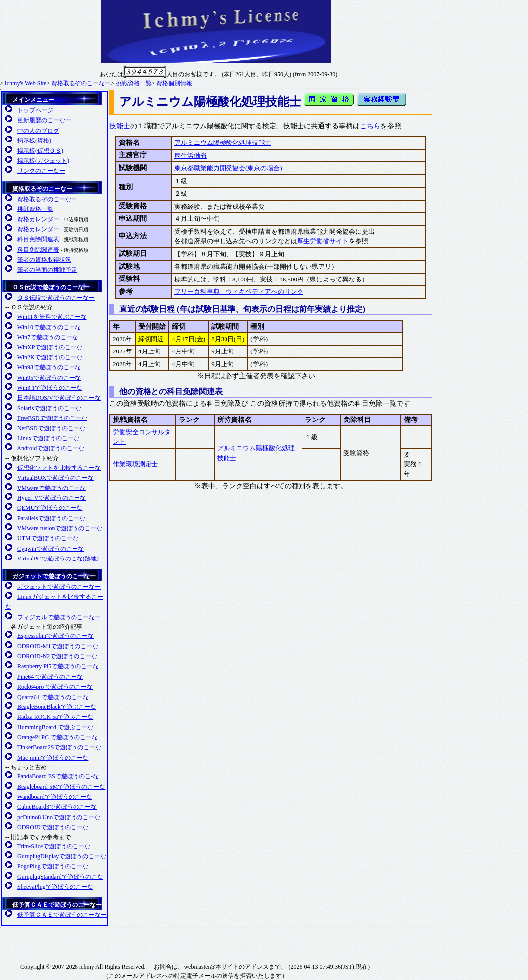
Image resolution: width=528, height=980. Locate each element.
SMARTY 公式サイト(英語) (365, 936)
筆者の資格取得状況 (44, 260)
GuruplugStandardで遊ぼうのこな (60, 877)
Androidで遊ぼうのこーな (51, 448)
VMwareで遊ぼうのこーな (52, 488)
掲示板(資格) (34, 140)
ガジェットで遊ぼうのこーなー (54, 576)
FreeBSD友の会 (125, 944)
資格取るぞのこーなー (81, 83)
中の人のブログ (38, 131)
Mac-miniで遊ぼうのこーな (53, 758)
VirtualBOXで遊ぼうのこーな (56, 478)
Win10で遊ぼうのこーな (49, 327)
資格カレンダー (38, 219)
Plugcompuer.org (41, 944)
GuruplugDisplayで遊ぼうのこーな (62, 856)
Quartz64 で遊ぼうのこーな (53, 697)
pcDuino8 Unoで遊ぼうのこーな (59, 817)
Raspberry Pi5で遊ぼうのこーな (58, 666)
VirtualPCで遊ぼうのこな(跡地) (58, 559)
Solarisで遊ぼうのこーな (49, 408)
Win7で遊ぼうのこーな (48, 337)
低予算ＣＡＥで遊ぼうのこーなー (57, 905)
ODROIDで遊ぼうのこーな (53, 827)
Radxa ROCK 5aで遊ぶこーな (55, 717)
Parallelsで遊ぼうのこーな (51, 518)
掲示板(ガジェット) (43, 161)
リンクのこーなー (41, 171)
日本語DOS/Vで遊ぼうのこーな (59, 398)
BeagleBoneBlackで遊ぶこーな (57, 707)
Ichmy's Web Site (26, 83)
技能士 (120, 126)
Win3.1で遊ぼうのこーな (50, 388)
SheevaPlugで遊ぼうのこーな (55, 887)
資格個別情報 (174, 83)
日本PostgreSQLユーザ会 (407, 944)
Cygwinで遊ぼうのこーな (51, 549)
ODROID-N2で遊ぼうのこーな (57, 656)
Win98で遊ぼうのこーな (49, 367)
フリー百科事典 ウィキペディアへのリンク (239, 292)
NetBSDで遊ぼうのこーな (51, 428)
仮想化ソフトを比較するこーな (59, 468)
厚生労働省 (190, 156)
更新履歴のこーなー (44, 120)
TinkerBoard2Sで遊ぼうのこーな (60, 747)
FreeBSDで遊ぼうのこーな (52, 418)
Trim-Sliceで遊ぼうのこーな (54, 846)
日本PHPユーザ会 (320, 936)
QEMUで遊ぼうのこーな (50, 508)
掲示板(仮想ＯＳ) (40, 151)
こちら (370, 126)
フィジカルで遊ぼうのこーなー (59, 617)
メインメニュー (33, 100)
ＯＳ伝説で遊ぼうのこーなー (51, 287)
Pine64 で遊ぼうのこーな (50, 677)
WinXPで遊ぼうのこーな (50, 347)
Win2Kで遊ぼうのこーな (50, 357)
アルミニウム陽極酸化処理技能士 (223, 143)
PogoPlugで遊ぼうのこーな (53, 866)
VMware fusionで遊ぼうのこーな (60, 528)
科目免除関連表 (38, 239)
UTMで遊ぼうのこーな (48, 538)
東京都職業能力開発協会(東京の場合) (228, 168)
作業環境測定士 (135, 464)
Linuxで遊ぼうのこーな (48, 438)
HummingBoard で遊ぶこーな (55, 727)
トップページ (35, 110)
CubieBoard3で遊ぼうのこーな (57, 807)
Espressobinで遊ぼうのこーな (56, 636)
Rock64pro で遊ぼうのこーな (55, 687)
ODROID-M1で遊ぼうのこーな (58, 646)
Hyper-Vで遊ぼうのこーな (52, 498)
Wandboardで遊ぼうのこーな (55, 797)
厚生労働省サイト (323, 241)
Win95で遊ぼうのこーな (49, 378)
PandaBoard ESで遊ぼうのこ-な (58, 776)
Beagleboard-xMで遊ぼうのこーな (61, 787)
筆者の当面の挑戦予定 (47, 270)
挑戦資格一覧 (134, 83)
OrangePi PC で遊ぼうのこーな (58, 737)
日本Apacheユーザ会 (233, 936)
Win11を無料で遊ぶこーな (52, 317)
